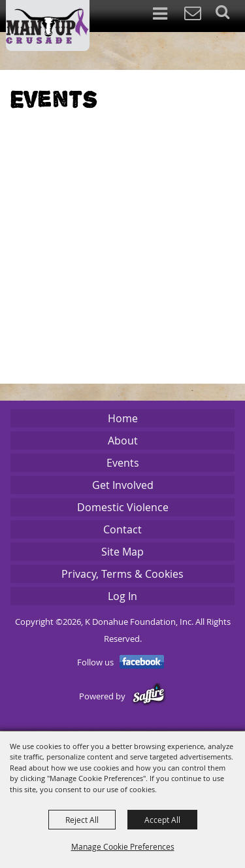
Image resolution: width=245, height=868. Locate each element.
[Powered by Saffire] (149, 696)
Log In (122, 596)
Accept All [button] (162, 820)
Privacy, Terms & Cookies (122, 574)
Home (123, 418)
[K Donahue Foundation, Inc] (48, 25)
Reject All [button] (82, 820)
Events (123, 463)
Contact (122, 529)
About (123, 441)
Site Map (122, 552)
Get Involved (123, 485)
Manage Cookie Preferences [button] (123, 846)
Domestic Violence (123, 507)
